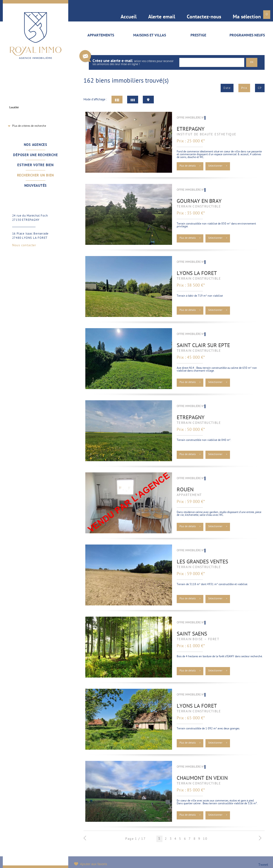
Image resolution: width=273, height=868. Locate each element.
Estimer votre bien (36, 165)
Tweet (263, 865)
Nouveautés (36, 186)
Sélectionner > (218, 166)
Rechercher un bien (36, 176)
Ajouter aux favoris (93, 864)
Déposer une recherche (35, 155)
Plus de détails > (190, 166)
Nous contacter (24, 246)
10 (205, 839)
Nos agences (36, 145)
